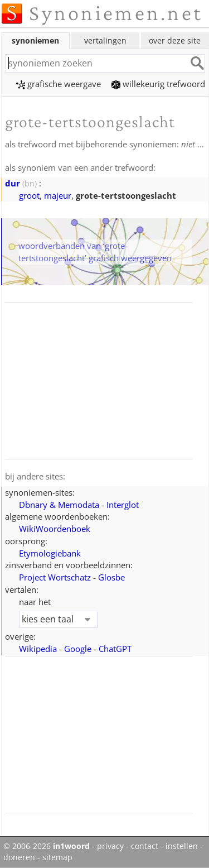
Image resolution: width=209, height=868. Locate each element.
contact (145, 846)
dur (13, 183)
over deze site (175, 40)
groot (29, 195)
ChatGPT (115, 649)
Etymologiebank (50, 553)
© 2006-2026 (47, 846)
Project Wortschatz (55, 577)
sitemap (57, 857)
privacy (110, 846)
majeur (58, 195)
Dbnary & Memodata (59, 505)
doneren (19, 857)
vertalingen (105, 40)
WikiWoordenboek (55, 529)
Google (78, 649)
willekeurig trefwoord (158, 84)
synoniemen (35, 40)
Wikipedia (38, 649)
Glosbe (111, 577)
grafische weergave (59, 84)
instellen (182, 846)
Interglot (123, 505)
